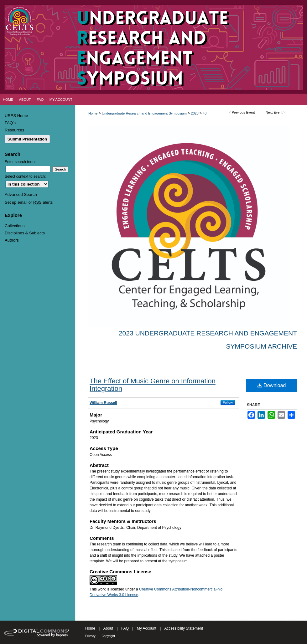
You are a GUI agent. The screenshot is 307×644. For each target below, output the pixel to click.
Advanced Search (21, 194)
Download (272, 385)
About (108, 628)
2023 (195, 113)
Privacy (90, 636)
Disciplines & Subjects (25, 233)
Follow (228, 402)
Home (93, 113)
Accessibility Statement (184, 628)
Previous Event (243, 112)
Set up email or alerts (29, 202)
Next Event (274, 112)
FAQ (125, 628)
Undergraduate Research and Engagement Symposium (145, 113)
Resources (14, 130)
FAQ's (10, 123)
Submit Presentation (27, 139)
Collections (15, 226)
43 (205, 113)
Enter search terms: (21, 162)
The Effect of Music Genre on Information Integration (153, 385)
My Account (147, 628)
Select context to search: (25, 176)
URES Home (16, 116)
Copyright (108, 636)
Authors (12, 240)
